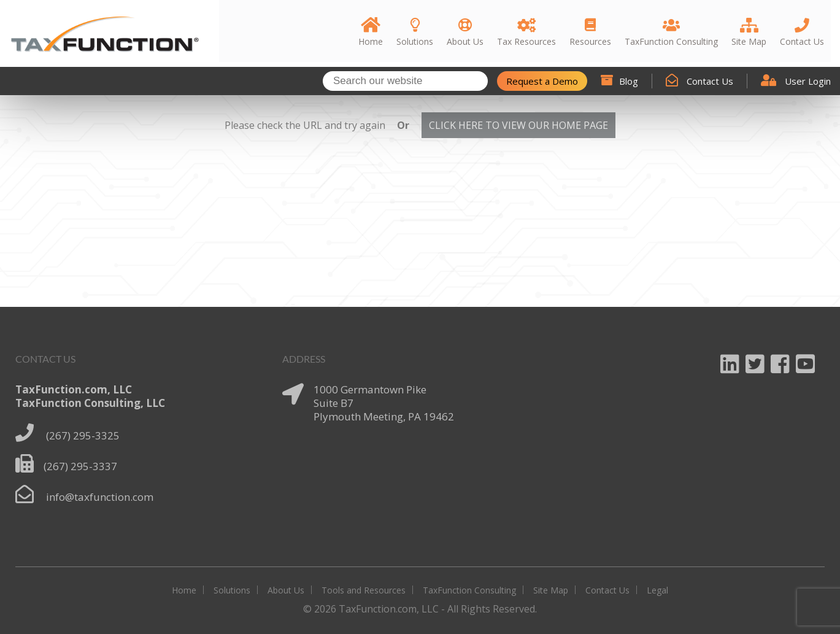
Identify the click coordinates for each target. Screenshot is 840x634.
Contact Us (699, 81)
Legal (657, 590)
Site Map (551, 590)
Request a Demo (542, 81)
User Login (796, 81)
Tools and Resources (364, 590)
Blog (619, 81)
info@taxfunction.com (100, 497)
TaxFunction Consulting (469, 590)
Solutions (232, 590)
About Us (286, 590)
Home (184, 590)
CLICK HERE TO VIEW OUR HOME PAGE (518, 125)
